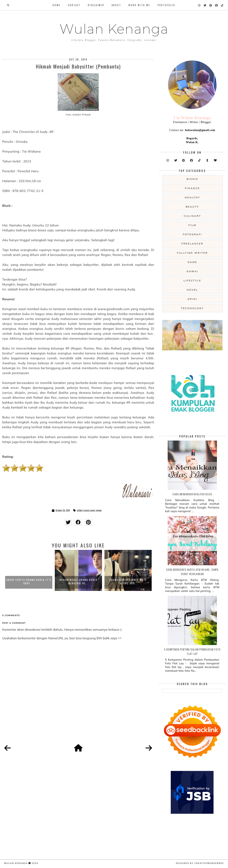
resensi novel (89, 511)
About (116, 5)
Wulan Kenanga (114, 29)
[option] (29, 570)
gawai (192, 271)
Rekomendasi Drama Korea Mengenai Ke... (78, 581)
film (192, 225)
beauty (192, 207)
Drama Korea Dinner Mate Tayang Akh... (128, 581)
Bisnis (192, 179)
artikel (80, 511)
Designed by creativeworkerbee (200, 863)
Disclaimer (96, 5)
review (99, 511)
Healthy (192, 197)
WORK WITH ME (139, 5)
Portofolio (166, 5)
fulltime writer (192, 253)
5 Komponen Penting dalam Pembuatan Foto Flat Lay (192, 651)
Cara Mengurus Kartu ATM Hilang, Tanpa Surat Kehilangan (192, 572)
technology (192, 308)
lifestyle (192, 280)
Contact (74, 5)
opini (192, 299)
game (192, 262)
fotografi (192, 234)
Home (57, 5)
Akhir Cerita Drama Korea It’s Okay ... (29, 581)
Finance (192, 188)
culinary (192, 216)
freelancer (192, 244)
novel (192, 290)
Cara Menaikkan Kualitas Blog (192, 494)
